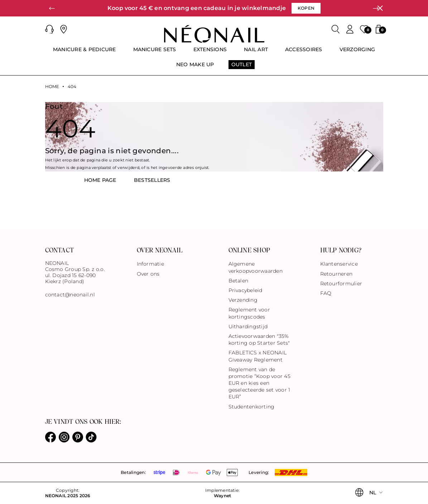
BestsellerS (152, 180)
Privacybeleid (246, 290)
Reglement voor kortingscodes (249, 313)
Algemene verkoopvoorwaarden (256, 267)
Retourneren (336, 274)
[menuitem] (85, 53)
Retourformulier (341, 283)
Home (52, 87)
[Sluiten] (380, 8)
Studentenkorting (252, 407)
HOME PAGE (100, 180)
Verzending (243, 300)
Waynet (222, 496)
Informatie (150, 264)
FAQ (326, 293)
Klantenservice (339, 264)
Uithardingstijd (248, 326)
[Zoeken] (336, 29)
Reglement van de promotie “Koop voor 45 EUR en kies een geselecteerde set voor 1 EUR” (259, 383)
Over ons (148, 274)
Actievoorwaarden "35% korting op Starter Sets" (259, 340)
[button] (52, 8)
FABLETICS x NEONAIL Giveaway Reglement (258, 356)
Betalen (239, 281)
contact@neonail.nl (70, 295)
